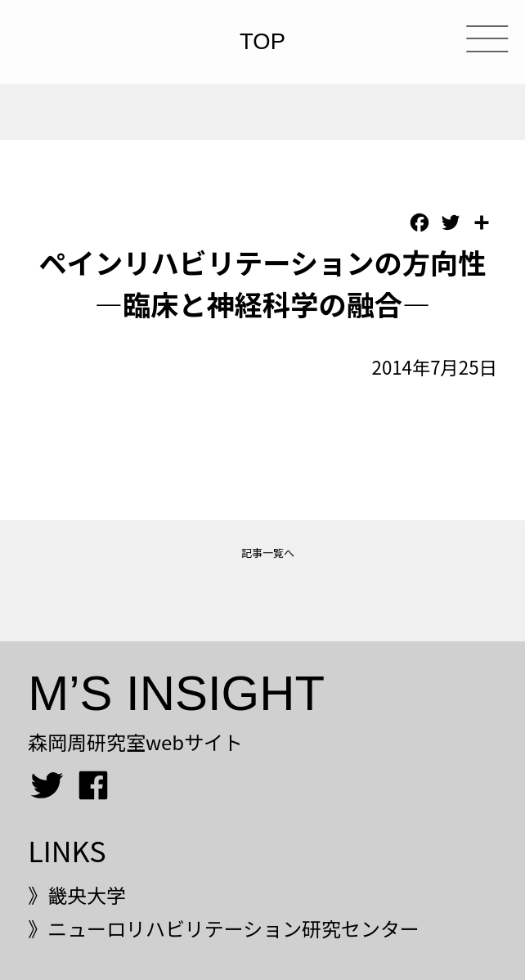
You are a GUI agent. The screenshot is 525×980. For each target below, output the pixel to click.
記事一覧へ (268, 553)
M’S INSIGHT (176, 693)
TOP (262, 42)
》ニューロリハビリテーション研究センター (224, 928)
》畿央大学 (77, 895)
